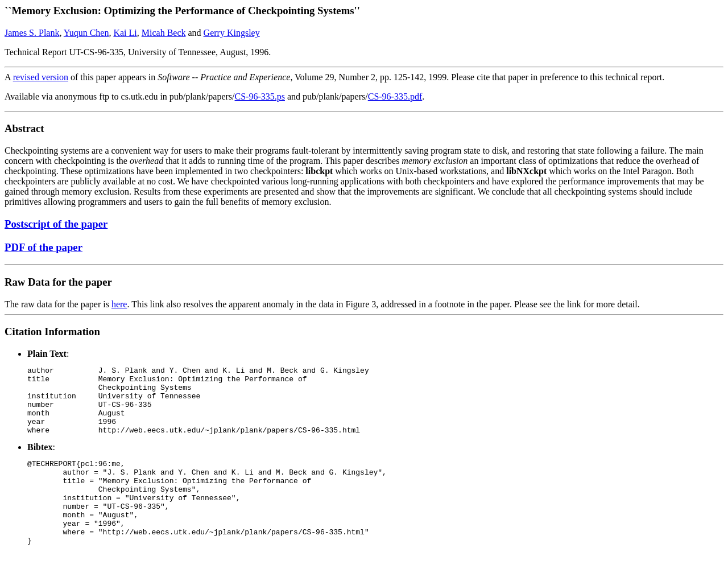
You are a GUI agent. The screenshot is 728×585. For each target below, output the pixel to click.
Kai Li (125, 33)
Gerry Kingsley (232, 33)
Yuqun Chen (86, 33)
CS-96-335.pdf (395, 96)
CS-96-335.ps (260, 96)
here (119, 304)
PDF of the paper (44, 247)
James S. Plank (32, 33)
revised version (41, 77)
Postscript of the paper (56, 224)
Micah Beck (164, 33)
